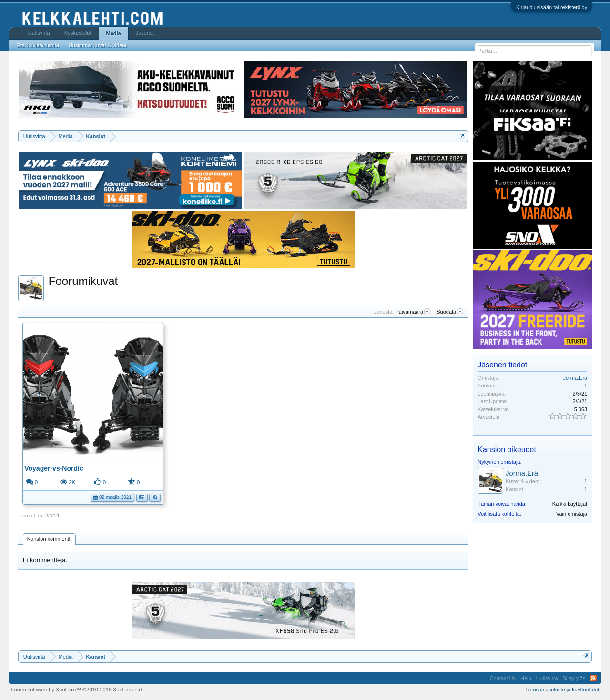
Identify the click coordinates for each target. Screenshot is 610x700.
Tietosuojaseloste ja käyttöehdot (562, 690)
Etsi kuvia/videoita (38, 45)
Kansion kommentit (50, 539)
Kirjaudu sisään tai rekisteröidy (552, 7)
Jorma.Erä (30, 516)
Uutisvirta (39, 33)
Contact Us (503, 678)
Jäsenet (145, 33)
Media (114, 33)
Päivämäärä (413, 312)
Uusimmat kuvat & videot (98, 45)
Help (526, 678)
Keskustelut (78, 33)
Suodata (450, 312)
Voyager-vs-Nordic (54, 468)
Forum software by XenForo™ (77, 690)
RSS (593, 678)
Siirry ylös (574, 678)
